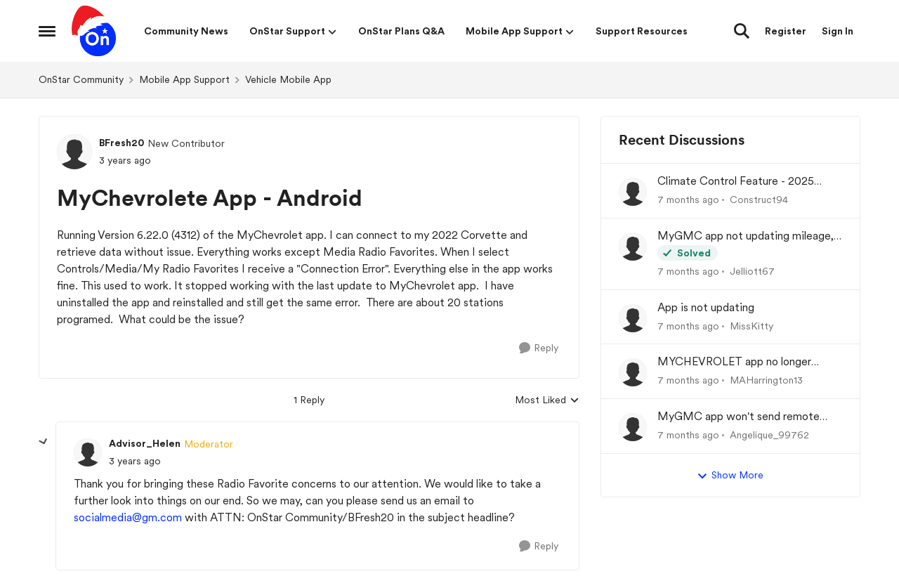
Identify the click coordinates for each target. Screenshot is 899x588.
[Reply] (539, 348)
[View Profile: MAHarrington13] (633, 372)
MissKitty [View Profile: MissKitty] (752, 325)
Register (786, 31)
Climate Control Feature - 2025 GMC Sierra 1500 (736, 182)
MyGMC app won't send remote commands (739, 417)
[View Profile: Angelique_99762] (633, 427)
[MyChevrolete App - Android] (135, 461)
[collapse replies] (44, 442)
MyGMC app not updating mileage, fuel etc (746, 236)
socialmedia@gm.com (128, 517)
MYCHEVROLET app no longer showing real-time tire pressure (734, 362)
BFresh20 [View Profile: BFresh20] (122, 143)
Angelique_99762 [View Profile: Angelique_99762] (769, 435)
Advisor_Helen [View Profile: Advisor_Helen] (145, 443)
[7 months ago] (688, 200)
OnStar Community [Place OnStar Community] (81, 79)
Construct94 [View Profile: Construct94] (759, 200)
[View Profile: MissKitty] (633, 318)
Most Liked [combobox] (547, 401)
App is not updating (706, 307)
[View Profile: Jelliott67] (633, 247)
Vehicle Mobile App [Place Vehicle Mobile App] (288, 79)
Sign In (838, 31)
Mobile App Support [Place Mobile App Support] (184, 79)
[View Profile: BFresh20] (74, 152)
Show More (730, 476)
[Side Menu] (47, 31)
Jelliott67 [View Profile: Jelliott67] (752, 271)
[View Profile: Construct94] (633, 192)
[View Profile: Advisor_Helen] (88, 452)
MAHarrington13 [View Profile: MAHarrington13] (766, 380)
